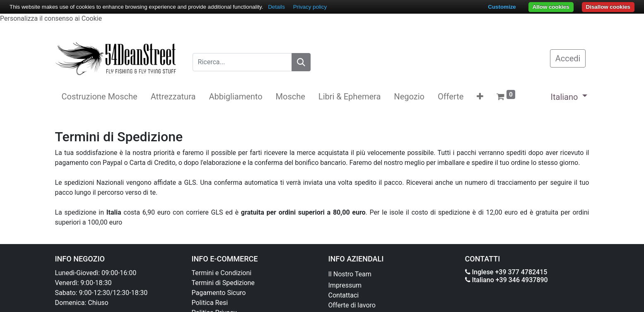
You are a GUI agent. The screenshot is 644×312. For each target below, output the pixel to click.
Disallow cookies (608, 7)
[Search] (301, 62)
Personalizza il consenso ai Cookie (51, 18)
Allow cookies (551, 7)
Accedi (568, 58)
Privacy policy (310, 7)
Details (276, 7)
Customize (502, 7)
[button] (480, 97)
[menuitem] (100, 97)
